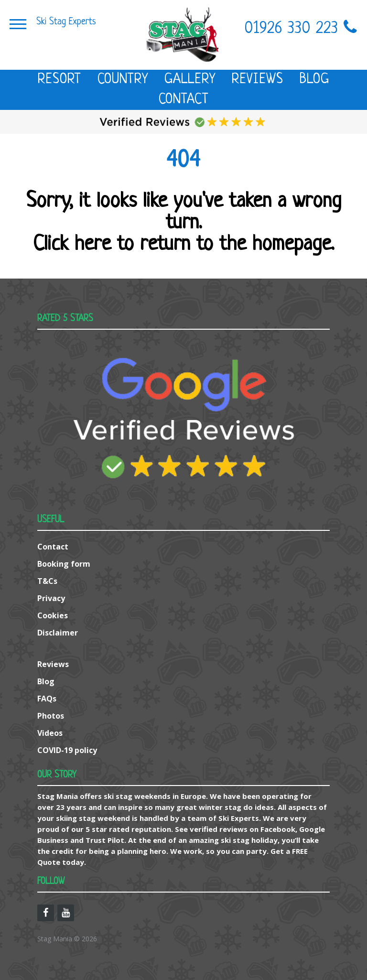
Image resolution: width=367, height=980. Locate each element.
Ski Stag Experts (66, 22)
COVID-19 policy (67, 750)
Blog (314, 80)
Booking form (64, 564)
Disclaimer (58, 633)
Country (123, 80)
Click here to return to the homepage (182, 245)
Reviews (258, 80)
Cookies (53, 615)
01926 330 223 (301, 29)
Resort (59, 80)
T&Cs (47, 581)
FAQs (47, 699)
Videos (50, 733)
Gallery (190, 80)
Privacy (51, 598)
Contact (184, 100)
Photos (51, 716)
